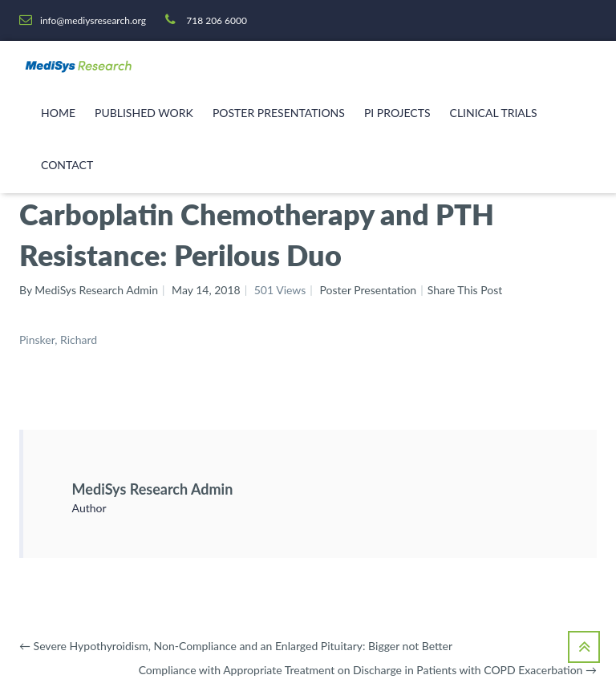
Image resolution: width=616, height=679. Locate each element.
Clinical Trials (494, 113)
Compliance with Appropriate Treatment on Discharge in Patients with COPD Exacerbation (368, 670)
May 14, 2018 (206, 290)
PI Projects (397, 113)
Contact (67, 165)
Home (58, 113)
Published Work (144, 113)
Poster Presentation (368, 290)
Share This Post (465, 290)
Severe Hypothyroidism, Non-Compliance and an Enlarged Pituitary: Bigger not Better (236, 646)
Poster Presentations (279, 113)
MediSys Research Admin (153, 489)
